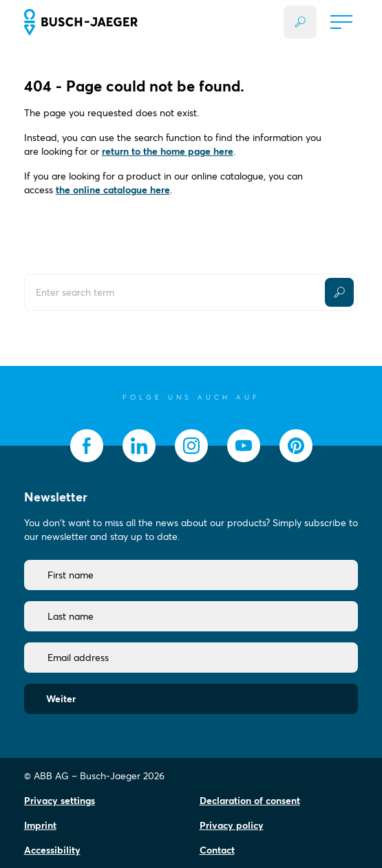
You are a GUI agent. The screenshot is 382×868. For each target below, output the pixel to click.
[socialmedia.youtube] (244, 446)
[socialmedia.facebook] (87, 446)
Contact (217, 850)
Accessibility (52, 850)
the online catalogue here (113, 190)
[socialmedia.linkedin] (139, 446)
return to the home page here (168, 151)
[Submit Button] (339, 292)
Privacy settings (60, 801)
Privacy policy (232, 825)
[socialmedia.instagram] (191, 446)
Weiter (61, 699)
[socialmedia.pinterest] (296, 446)
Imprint (40, 825)
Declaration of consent (250, 801)
